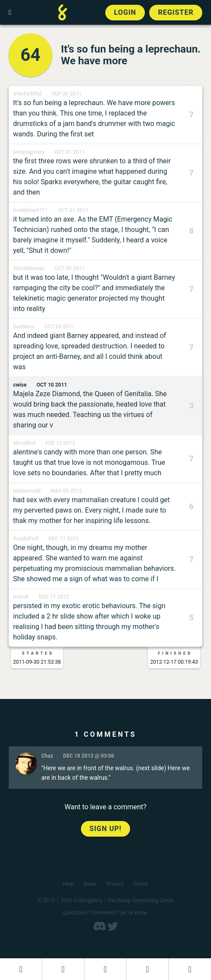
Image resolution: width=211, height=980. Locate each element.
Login (125, 12)
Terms (141, 884)
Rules (90, 884)
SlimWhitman (29, 268)
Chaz (47, 756)
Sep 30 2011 (67, 94)
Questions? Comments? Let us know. (105, 913)
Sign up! (106, 829)
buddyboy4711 (30, 210)
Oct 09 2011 (70, 268)
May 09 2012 (66, 491)
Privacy (115, 884)
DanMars (23, 327)
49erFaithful (27, 94)
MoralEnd (24, 443)
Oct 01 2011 (70, 152)
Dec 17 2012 (64, 539)
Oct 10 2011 (52, 385)
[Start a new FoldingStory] (63, 969)
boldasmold (27, 491)
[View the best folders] (190, 969)
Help (69, 884)
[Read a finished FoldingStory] (147, 969)
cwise (20, 385)
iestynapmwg (29, 152)
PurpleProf (26, 539)
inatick (21, 597)
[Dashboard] (21, 969)
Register (176, 12)
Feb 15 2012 (60, 443)
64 (30, 55)
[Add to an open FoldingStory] (105, 969)
